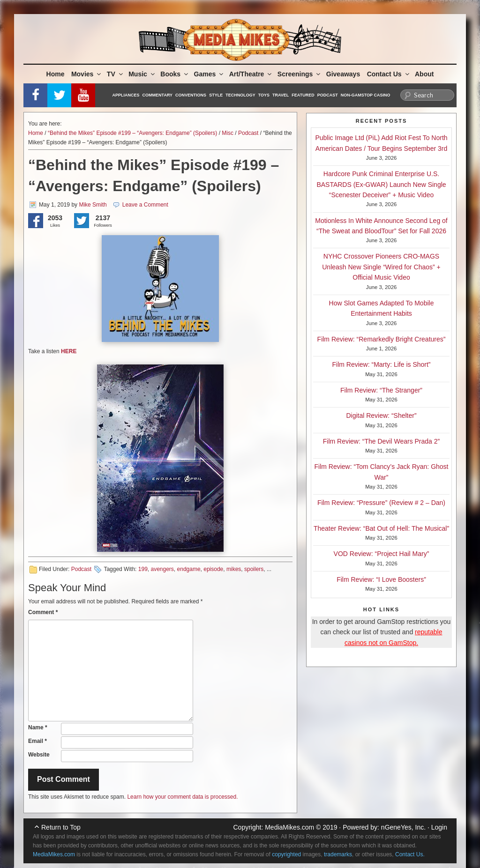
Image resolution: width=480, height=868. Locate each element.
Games (210, 74)
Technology (240, 95)
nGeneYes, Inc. (403, 827)
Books (175, 74)
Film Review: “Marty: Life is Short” (381, 364)
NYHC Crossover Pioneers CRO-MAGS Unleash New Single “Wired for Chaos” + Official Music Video (381, 267)
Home (56, 74)
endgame (189, 569)
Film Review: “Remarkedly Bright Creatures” (382, 339)
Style (216, 95)
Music (142, 74)
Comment (43, 612)
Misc (228, 133)
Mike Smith (93, 205)
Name (38, 727)
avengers (162, 569)
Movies (87, 74)
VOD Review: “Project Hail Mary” (382, 554)
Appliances (126, 95)
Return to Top (61, 827)
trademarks (338, 854)
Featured (303, 95)
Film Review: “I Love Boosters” (381, 579)
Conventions (191, 95)
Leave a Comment (145, 205)
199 (143, 569)
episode (213, 569)
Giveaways (343, 74)
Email (37, 741)
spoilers (254, 569)
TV (116, 74)
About (424, 74)
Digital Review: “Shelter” (381, 415)
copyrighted (286, 854)
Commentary (158, 95)
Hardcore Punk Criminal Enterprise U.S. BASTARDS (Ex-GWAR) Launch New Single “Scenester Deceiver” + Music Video (381, 184)
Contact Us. (410, 854)
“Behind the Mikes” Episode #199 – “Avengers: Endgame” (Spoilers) (132, 133)
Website (39, 755)
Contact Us (389, 74)
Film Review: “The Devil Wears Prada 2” (381, 441)
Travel (281, 95)
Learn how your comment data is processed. (182, 797)
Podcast (328, 95)
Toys (264, 95)
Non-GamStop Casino (366, 95)
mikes (234, 569)
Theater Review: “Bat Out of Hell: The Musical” (381, 528)
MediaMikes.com (289, 827)
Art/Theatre (251, 74)
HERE (69, 351)
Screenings (300, 74)
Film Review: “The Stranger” (381, 390)
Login (439, 827)
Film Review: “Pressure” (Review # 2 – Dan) (381, 503)
